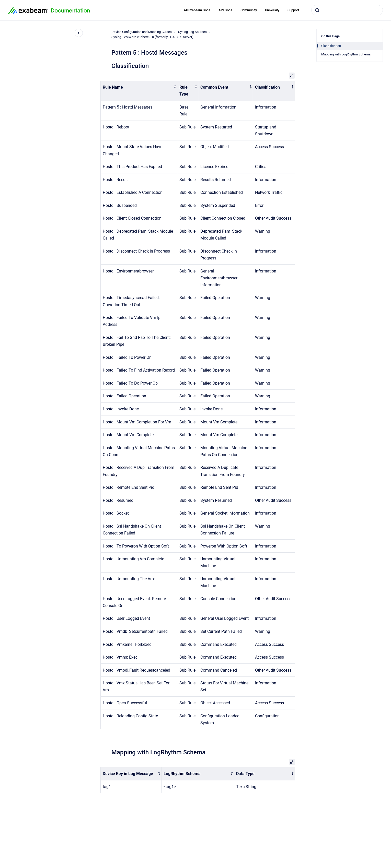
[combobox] (347, 10)
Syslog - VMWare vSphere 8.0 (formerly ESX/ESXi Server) (152, 37)
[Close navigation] (79, 33)
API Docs (225, 10)
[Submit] (317, 10)
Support (293, 10)
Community (249, 10)
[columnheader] (139, 91)
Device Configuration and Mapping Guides (142, 32)
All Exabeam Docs (197, 10)
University (272, 10)
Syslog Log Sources (192, 32)
